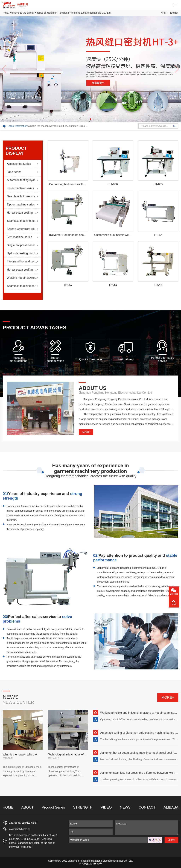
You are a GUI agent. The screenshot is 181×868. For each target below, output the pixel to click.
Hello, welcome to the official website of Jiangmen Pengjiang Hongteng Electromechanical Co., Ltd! (57, 13)
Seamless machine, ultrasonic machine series (24, 221)
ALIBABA (171, 807)
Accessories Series (19, 164)
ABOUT (27, 807)
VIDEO (106, 807)
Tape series (14, 172)
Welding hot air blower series (24, 278)
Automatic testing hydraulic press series (24, 180)
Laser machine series (20, 188)
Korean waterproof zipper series (24, 229)
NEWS (125, 807)
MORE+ (168, 697)
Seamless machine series (23, 286)
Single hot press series (21, 245)
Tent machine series (19, 237)
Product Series (53, 807)
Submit (171, 840)
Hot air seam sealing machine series (24, 213)
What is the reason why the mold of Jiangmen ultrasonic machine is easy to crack (48, 126)
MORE (86, 432)
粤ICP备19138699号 (90, 864)
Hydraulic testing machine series (24, 253)
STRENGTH (83, 807)
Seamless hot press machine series (24, 196)
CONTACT (147, 807)
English (174, 13)
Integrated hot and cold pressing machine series (24, 261)
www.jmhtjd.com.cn (20, 829)
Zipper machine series (21, 204)
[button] (90, 119)
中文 (164, 13)
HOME (8, 807)
